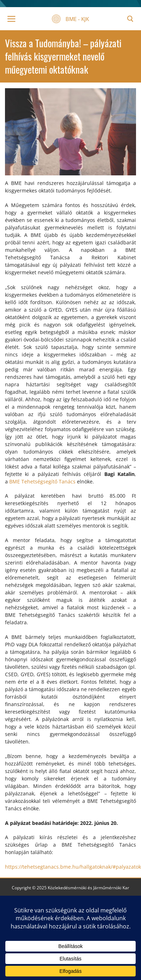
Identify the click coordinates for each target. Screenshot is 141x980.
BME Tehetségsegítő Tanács (42, 481)
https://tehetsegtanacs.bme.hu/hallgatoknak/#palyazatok (73, 867)
